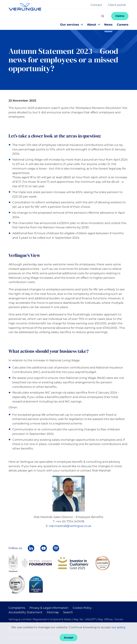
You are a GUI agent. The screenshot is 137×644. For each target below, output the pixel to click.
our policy (118, 627)
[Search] (103, 16)
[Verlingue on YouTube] (44, 548)
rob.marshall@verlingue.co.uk (70, 526)
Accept (68, 638)
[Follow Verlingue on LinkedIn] (31, 548)
